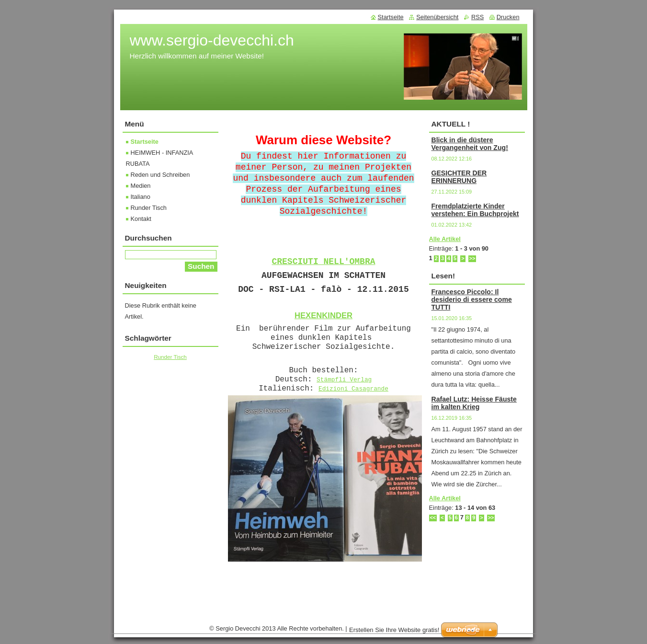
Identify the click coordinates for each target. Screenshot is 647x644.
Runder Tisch (149, 208)
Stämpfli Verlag (344, 380)
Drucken (508, 17)
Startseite (145, 142)
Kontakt (141, 219)
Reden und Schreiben (160, 175)
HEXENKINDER (323, 316)
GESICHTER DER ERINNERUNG (459, 177)
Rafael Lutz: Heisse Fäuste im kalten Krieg (474, 403)
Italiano (141, 197)
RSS (477, 17)
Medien (141, 186)
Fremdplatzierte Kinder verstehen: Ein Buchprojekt (475, 210)
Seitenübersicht (437, 17)
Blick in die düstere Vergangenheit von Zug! (470, 144)
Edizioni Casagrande (353, 389)
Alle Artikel (445, 239)
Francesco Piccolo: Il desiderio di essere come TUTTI (472, 299)
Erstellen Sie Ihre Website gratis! (394, 630)
